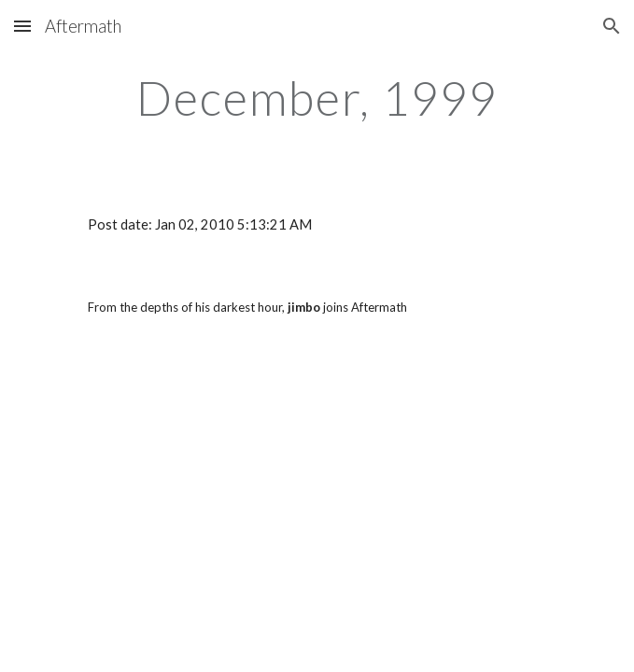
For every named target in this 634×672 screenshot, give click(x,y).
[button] (22, 26)
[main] (317, 98)
